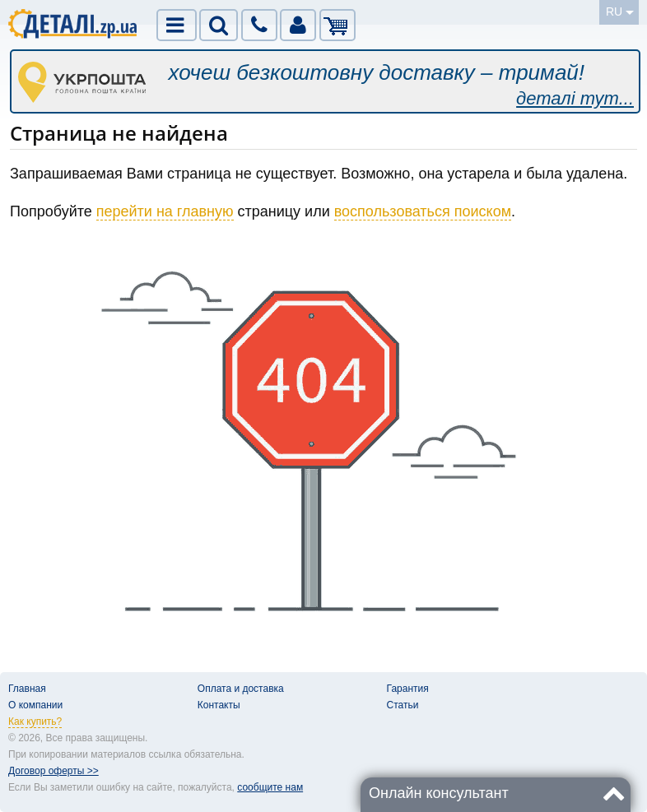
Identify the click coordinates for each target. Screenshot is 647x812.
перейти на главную (165, 211)
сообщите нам (270, 787)
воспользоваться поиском (423, 211)
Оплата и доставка (241, 689)
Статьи (403, 705)
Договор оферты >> (54, 771)
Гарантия (408, 689)
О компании (35, 705)
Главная (27, 689)
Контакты (219, 705)
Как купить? (35, 722)
